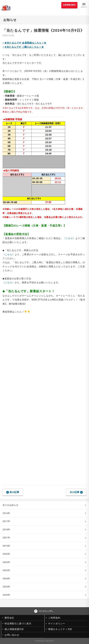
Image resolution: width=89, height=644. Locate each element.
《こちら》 (69, 238)
